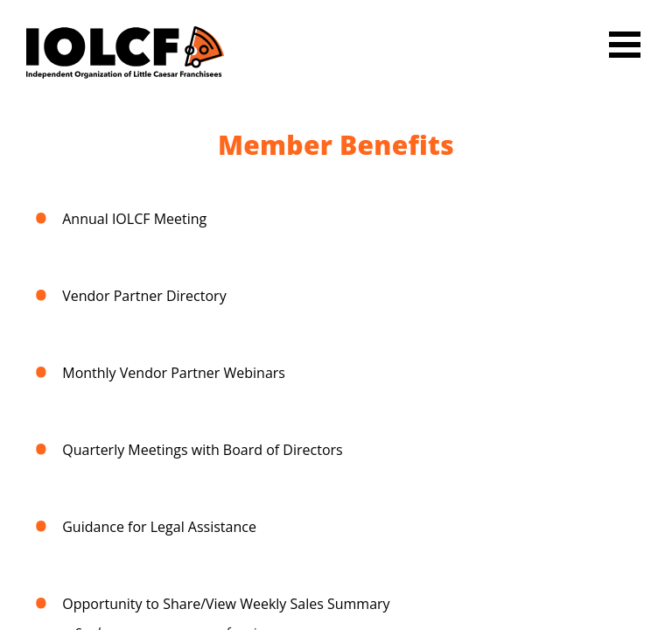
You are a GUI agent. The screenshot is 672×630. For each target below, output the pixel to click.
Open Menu (625, 45)
